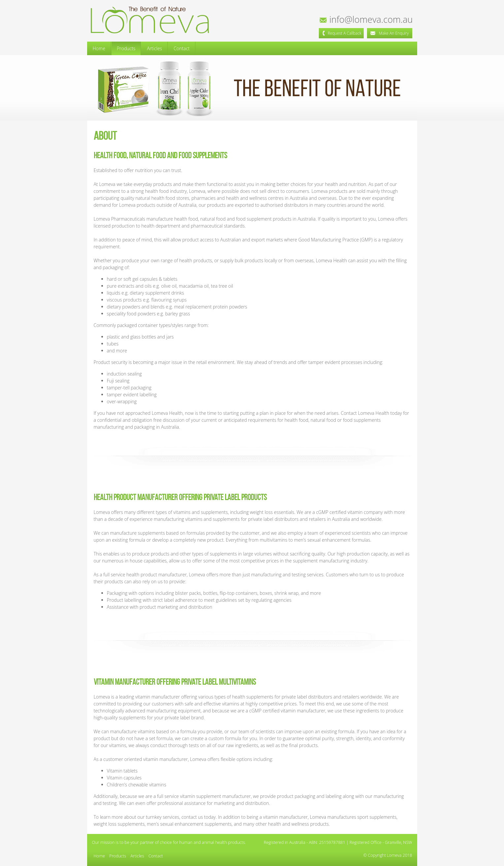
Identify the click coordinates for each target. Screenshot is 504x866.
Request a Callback (341, 33)
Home (99, 48)
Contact (182, 48)
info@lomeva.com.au (367, 19)
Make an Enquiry (389, 33)
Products (126, 48)
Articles (154, 48)
